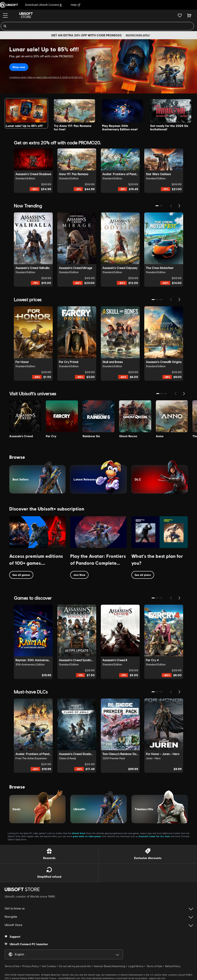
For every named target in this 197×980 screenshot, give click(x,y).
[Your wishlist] (180, 15)
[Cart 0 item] (189, 15)
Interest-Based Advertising (110, 966)
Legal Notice (136, 966)
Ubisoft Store (78, 833)
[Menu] (5, 15)
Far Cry (160, 836)
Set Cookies (49, 966)
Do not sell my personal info (75, 966)
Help (76, 5)
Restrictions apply (138, 35)
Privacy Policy (31, 966)
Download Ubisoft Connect (44, 5)
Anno (167, 836)
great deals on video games (87, 836)
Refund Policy (173, 966)
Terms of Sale (154, 966)
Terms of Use (12, 966)
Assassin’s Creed (147, 836)
